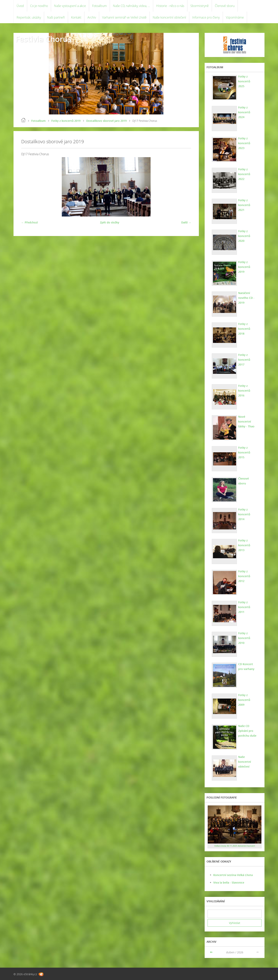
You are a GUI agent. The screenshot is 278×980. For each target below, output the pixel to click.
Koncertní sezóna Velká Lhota (233, 875)
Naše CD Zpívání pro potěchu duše (247, 731)
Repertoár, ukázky (29, 17)
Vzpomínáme (235, 17)
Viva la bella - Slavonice (229, 882)
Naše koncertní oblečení (169, 17)
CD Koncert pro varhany (246, 666)
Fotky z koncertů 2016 (244, 391)
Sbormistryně (200, 6)
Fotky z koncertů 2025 (244, 81)
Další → (186, 222)
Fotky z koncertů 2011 (244, 607)
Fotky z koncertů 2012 (244, 576)
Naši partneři (56, 17)
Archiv (92, 17)
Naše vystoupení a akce (70, 6)
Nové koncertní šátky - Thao (246, 421)
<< (212, 952)
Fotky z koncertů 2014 (244, 514)
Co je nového (39, 6)
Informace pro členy (206, 17)
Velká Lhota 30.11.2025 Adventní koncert (235, 846)
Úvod (20, 6)
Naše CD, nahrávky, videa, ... (131, 6)
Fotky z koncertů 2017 (244, 360)
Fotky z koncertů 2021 (244, 205)
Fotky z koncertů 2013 (244, 545)
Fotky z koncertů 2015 (244, 452)
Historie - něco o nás (170, 6)
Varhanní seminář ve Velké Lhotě (124, 17)
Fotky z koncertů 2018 (244, 329)
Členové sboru (225, 6)
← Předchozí (30, 222)
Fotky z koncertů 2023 (244, 143)
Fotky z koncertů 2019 (66, 121)
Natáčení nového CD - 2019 (246, 298)
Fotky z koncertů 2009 (244, 700)
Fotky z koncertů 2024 (244, 112)
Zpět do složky (110, 222)
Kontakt (76, 17)
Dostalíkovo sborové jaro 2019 (106, 121)
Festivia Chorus (43, 39)
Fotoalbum (99, 6)
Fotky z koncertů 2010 (244, 638)
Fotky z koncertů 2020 (244, 236)
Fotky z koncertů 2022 (244, 174)
